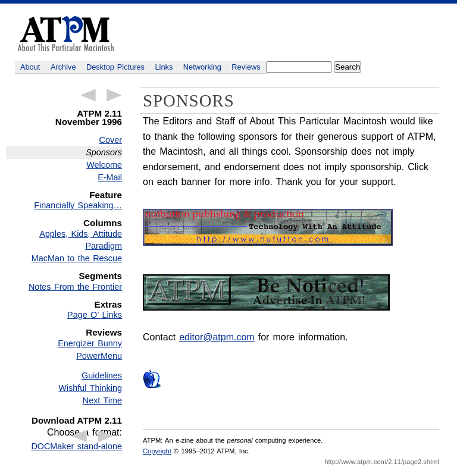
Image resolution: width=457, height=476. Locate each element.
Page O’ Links (95, 315)
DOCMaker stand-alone (76, 446)
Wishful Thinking (90, 388)
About (30, 67)
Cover (111, 140)
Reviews (246, 67)
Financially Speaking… (78, 205)
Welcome (104, 165)
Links (164, 67)
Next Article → (114, 95)
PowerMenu (99, 356)
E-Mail (110, 177)
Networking (202, 67)
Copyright (157, 451)
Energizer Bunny (90, 343)
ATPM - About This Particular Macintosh (66, 34)
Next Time (102, 400)
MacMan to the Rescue (77, 258)
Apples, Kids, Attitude (81, 234)
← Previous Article (88, 95)
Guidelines (102, 375)
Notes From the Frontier (75, 287)
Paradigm (104, 246)
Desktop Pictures (115, 67)
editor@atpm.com (217, 337)
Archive (63, 67)
